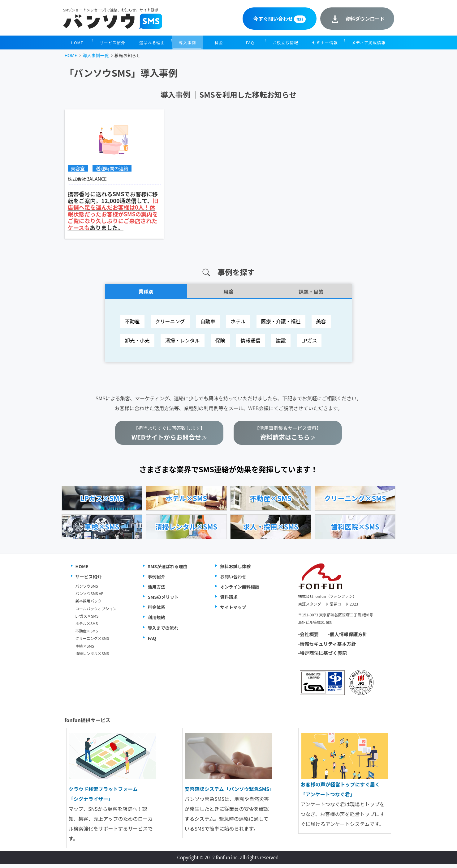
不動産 (132, 325)
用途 (228, 295)
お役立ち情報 (285, 43)
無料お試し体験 (235, 570)
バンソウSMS (87, 590)
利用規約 (156, 622)
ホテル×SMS (87, 628)
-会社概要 (308, 638)
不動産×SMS (87, 635)
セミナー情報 (325, 43)
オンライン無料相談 (240, 591)
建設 (281, 344)
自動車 (208, 325)
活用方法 (156, 591)
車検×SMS (85, 650)
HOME (77, 43)
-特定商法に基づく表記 (323, 657)
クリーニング (170, 325)
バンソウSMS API (90, 598)
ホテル (238, 325)
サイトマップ (233, 611)
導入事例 (187, 43)
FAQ (250, 43)
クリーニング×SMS (92, 642)
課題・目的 (311, 295)
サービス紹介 (112, 43)
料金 (219, 43)
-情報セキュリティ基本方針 (327, 648)
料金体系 (156, 611)
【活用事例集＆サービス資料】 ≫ (288, 437)
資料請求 (229, 601)
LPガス (309, 344)
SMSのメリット (163, 601)
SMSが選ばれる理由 (167, 570)
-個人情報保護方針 (348, 638)
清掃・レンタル (183, 344)
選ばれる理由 (152, 43)
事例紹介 (156, 581)
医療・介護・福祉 (281, 325)
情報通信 (251, 344)
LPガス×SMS (87, 620)
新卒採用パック (89, 605)
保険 (220, 344)
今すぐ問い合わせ (280, 19)
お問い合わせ (233, 581)
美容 (321, 325)
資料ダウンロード (365, 19)
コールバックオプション (96, 613)
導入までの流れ (163, 632)
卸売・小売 (137, 344)
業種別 (146, 295)
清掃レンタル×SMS (92, 658)
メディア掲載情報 (369, 43)
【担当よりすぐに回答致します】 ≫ (169, 437)
